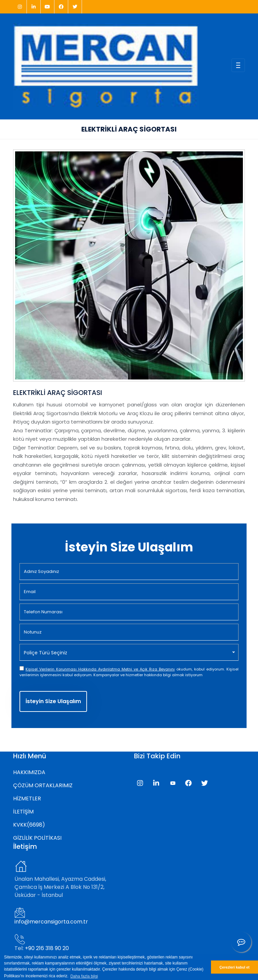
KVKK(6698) (29, 825)
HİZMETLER (27, 798)
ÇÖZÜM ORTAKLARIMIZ (43, 785)
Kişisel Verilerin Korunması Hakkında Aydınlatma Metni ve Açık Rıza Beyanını (100, 669)
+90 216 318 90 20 (47, 948)
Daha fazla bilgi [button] (84, 976)
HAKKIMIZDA (29, 772)
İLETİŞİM (23, 812)
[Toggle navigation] (238, 65)
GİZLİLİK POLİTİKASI (37, 838)
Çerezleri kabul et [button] (234, 967)
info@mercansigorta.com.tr (51, 922)
